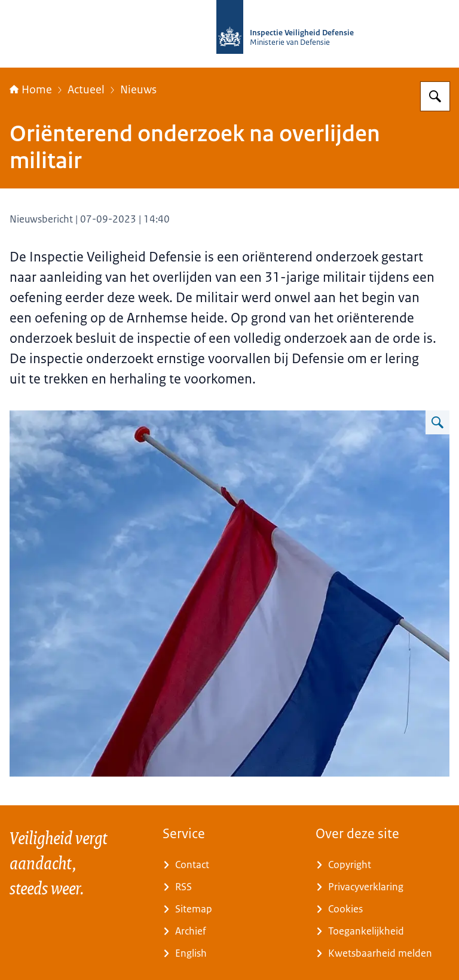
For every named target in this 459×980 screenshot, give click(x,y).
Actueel (86, 90)
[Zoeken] (435, 96)
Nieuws (138, 90)
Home (31, 90)
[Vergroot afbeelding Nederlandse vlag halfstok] (437, 422)
